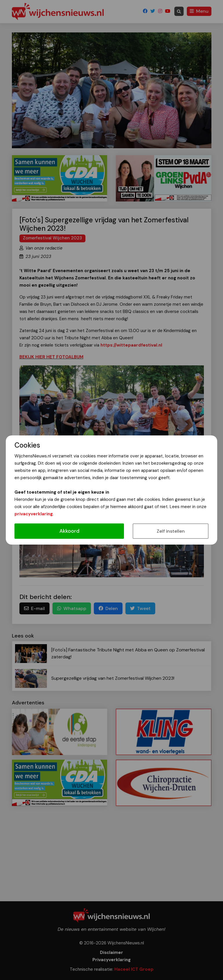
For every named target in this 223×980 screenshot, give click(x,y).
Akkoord (69, 531)
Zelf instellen (171, 531)
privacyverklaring (34, 514)
